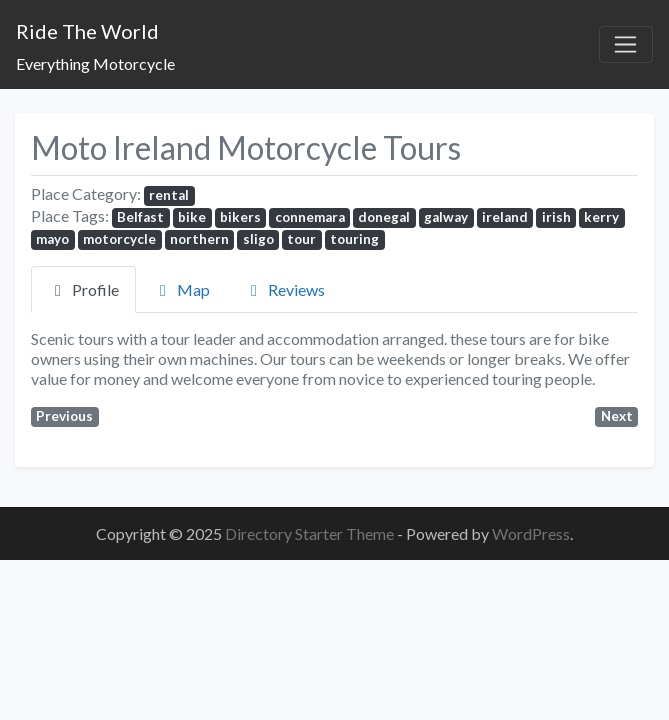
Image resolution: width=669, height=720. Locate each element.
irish (556, 217)
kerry (601, 217)
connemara (310, 217)
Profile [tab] (83, 289)
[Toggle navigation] (626, 45)
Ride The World (87, 31)
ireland (505, 217)
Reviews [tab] (284, 289)
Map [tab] (181, 289)
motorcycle (119, 239)
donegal (384, 217)
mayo (52, 239)
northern (199, 239)
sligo (258, 239)
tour (301, 239)
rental (169, 195)
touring (354, 239)
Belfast (140, 217)
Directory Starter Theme (311, 533)
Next (617, 416)
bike (192, 217)
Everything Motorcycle (95, 63)
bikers (240, 217)
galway (446, 217)
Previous (64, 416)
